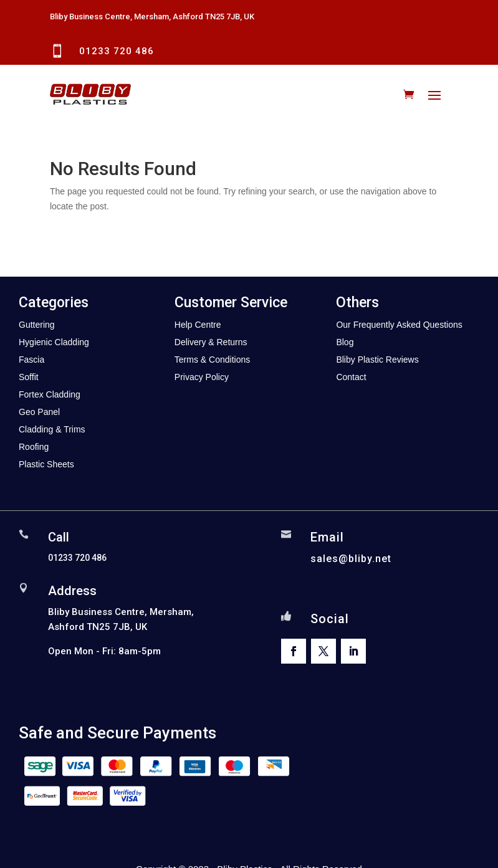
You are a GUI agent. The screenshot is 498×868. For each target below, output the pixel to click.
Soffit (29, 377)
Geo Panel (39, 412)
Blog (345, 342)
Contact (351, 377)
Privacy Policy (202, 377)
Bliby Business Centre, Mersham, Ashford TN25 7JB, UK (152, 17)
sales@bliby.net (351, 559)
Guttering (37, 325)
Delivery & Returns (211, 342)
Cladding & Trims (52, 429)
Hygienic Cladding (54, 342)
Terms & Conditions (212, 360)
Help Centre (198, 325)
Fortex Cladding (50, 394)
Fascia (31, 360)
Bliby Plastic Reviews (377, 360)
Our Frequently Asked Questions (399, 325)
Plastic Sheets (46, 464)
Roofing (34, 447)
